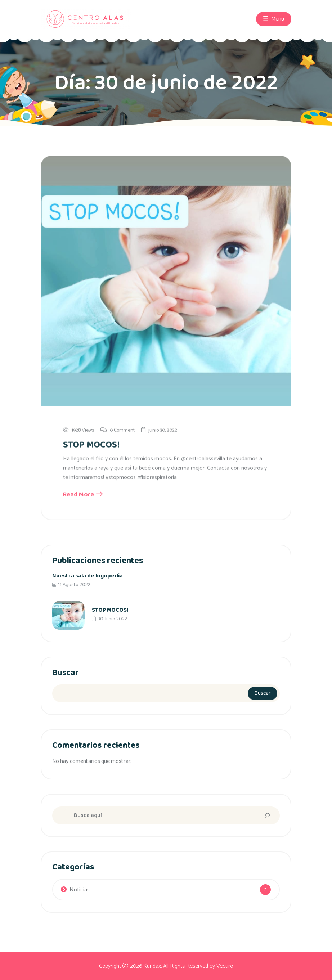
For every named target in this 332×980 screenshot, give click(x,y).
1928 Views (78, 431)
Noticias (80, 890)
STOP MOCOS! (91, 445)
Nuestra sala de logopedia (88, 576)
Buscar (66, 673)
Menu (274, 19)
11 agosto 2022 (71, 585)
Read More (83, 495)
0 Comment (118, 431)
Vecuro (225, 966)
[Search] (267, 815)
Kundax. (152, 966)
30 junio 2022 (109, 619)
